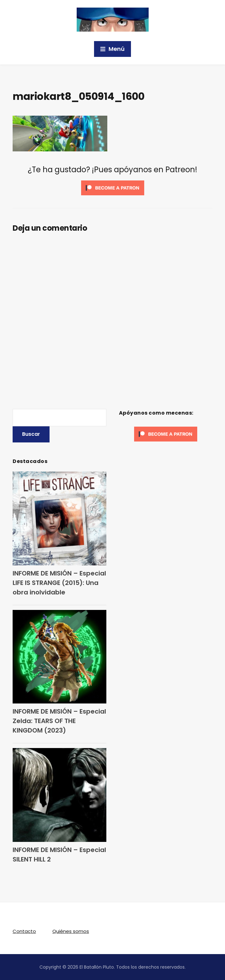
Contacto (24, 931)
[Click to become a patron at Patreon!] (113, 187)
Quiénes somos (71, 931)
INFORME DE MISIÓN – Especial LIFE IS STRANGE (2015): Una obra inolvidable (59, 583)
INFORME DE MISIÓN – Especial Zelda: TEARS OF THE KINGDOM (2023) (59, 721)
